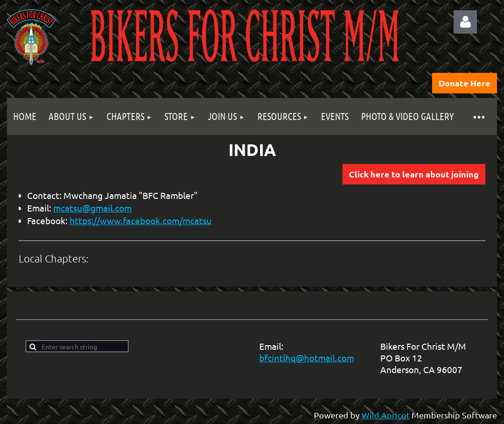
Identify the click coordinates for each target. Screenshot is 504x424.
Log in (465, 22)
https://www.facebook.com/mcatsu (141, 220)
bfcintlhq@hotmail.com (307, 358)
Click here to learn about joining (414, 174)
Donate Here (465, 83)
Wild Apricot (386, 415)
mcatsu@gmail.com (92, 208)
